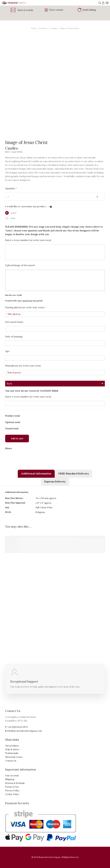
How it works (25, 10)
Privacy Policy (12, 791)
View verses (56, 10)
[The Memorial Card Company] (17, 3)
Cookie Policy (12, 794)
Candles (54, 28)
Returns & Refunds (15, 783)
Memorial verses (14, 757)
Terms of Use (12, 787)
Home (34, 28)
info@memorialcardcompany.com (25, 731)
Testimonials (12, 753)
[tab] (36, 474)
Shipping (10, 779)
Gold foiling (89, 10)
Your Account (12, 776)
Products (43, 28)
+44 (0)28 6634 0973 (18, 727)
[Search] (99, 3)
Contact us (11, 761)
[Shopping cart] (103, 3)
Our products (12, 746)
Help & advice (12, 749)
